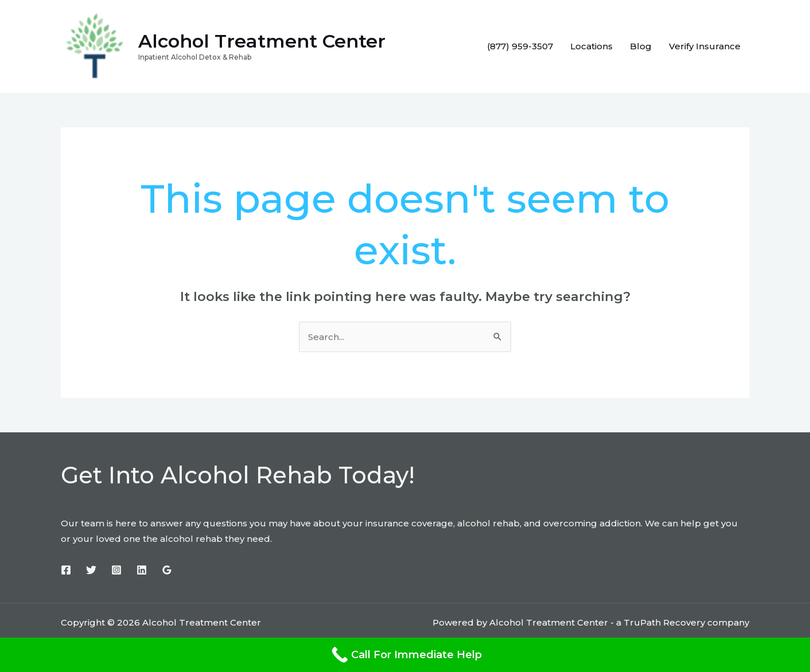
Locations (591, 46)
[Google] (167, 570)
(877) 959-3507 (520, 46)
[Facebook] (66, 570)
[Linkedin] (142, 570)
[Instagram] (116, 570)
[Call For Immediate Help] (405, 655)
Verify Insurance (705, 46)
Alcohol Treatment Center (262, 41)
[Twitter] (91, 570)
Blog (641, 46)
